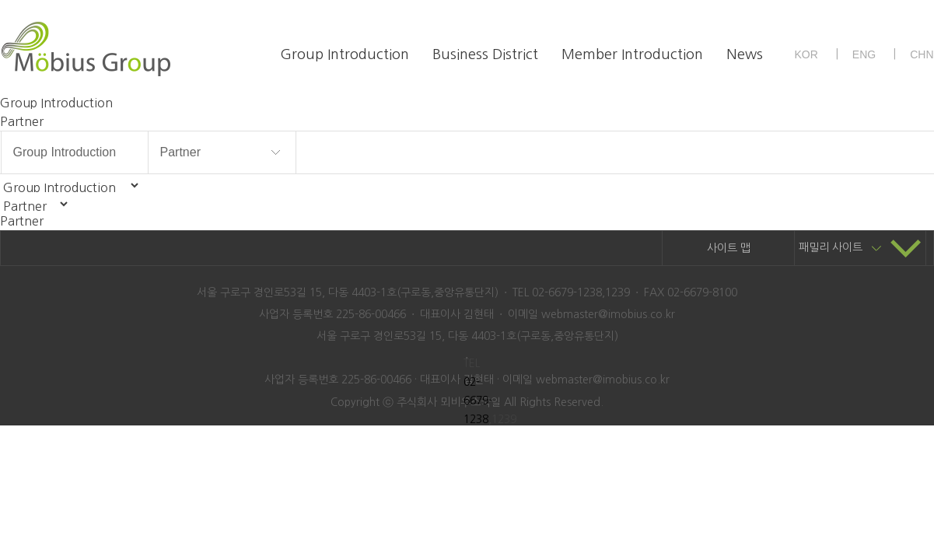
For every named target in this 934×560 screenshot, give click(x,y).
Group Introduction (345, 54)
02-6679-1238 (478, 401)
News (745, 54)
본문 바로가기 (0, 0)
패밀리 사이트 (860, 247)
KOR (806, 54)
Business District (485, 54)
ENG (864, 54)
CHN (922, 54)
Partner (180, 152)
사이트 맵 (729, 248)
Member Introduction (632, 54)
